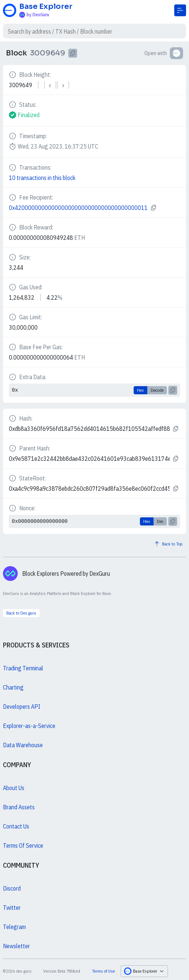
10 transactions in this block (42, 178)
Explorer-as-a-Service (29, 726)
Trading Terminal (23, 668)
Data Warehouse (23, 745)
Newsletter (16, 946)
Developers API (22, 707)
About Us (14, 788)
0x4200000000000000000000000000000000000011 (78, 208)
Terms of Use (103, 971)
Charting (13, 687)
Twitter (12, 908)
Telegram (14, 927)
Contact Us (16, 826)
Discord (12, 888)
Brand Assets (19, 807)
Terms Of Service (23, 845)
